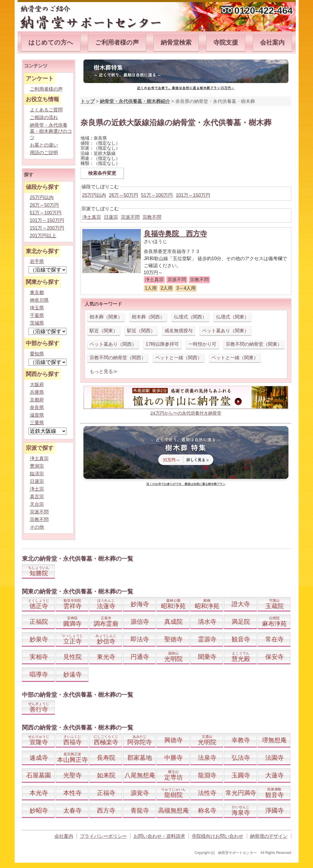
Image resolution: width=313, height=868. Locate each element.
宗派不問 (130, 217)
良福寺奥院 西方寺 (175, 234)
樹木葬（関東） (106, 317)
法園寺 (274, 758)
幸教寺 (241, 740)
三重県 (37, 423)
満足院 (241, 622)
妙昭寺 (39, 810)
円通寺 (140, 657)
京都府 (37, 400)
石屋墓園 (39, 775)
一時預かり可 (202, 344)
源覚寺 (140, 793)
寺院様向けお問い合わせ (218, 836)
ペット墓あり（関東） (225, 331)
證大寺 (241, 604)
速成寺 (39, 758)
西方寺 (106, 810)
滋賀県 (37, 415)
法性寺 (207, 793)
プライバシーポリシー (103, 836)
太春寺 (72, 810)
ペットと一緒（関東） (235, 358)
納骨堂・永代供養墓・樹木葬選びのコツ (51, 131)
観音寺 (241, 639)
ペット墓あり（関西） (113, 344)
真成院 (173, 622)
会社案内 (272, 42)
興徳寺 (173, 740)
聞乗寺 (207, 657)
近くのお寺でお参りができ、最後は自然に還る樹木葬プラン (186, 484)
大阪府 (37, 385)
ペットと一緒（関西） (179, 358)
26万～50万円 (124, 195)
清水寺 (207, 622)
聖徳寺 (173, 639)
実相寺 (39, 657)
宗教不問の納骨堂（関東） (254, 344)
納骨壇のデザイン (269, 836)
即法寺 (140, 639)
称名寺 (207, 810)
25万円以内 (94, 195)
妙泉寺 (39, 639)
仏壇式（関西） (190, 317)
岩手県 (37, 261)
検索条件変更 (102, 173)
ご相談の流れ (44, 117)
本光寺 (39, 793)
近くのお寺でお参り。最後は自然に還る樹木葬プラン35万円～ (186, 88)
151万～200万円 (47, 228)
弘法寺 (241, 758)
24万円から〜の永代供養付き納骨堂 (186, 413)
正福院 (39, 622)
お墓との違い (44, 145)
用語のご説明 (44, 153)
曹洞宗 (37, 466)
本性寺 (72, 793)
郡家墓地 (140, 758)
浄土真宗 (92, 217)
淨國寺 (274, 810)
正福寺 (106, 793)
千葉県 (37, 315)
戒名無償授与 (179, 331)
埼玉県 (37, 308)
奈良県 (37, 407)
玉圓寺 (241, 775)
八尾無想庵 (140, 775)
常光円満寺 (241, 793)
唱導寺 (39, 674)
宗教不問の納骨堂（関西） (118, 358)
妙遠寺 (72, 674)
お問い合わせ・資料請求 (159, 836)
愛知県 (37, 354)
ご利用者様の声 (117, 42)
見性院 (72, 657)
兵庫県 (37, 392)
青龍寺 (140, 810)
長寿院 (106, 758)
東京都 (37, 293)
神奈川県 (39, 300)
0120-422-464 (263, 11)
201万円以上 (43, 236)
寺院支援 (226, 42)
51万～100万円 (157, 195)
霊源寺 (207, 639)
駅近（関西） (141, 331)
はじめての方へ (51, 42)
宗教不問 (152, 217)
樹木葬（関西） (148, 317)
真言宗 (37, 497)
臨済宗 (37, 474)
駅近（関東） (104, 331)
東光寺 (106, 657)
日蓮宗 (111, 217)
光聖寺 (72, 775)
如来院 (106, 775)
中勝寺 (173, 758)
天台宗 (37, 504)
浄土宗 (37, 489)
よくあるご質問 (46, 110)
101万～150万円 (193, 195)
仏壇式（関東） (232, 317)
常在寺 (274, 639)
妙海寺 (140, 604)
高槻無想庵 (173, 810)
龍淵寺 (207, 775)
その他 (37, 527)
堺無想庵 (274, 740)
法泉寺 (207, 758)
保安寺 (274, 657)
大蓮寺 (274, 775)
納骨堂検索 (176, 42)
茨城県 (37, 323)
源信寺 (140, 622)
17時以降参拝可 (163, 344)
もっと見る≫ (104, 371)
